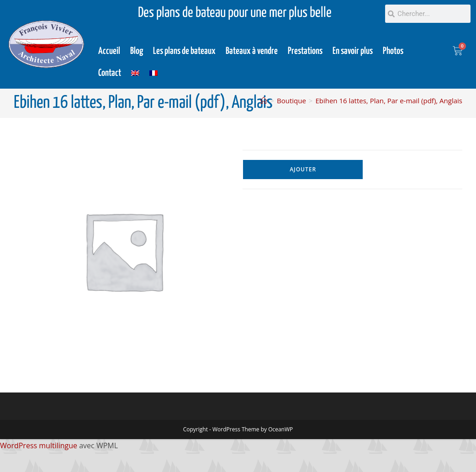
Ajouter (303, 169)
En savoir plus (353, 51)
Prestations (305, 51)
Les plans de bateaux (184, 51)
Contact (110, 73)
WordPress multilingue (39, 445)
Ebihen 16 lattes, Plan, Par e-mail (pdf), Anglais (389, 101)
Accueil (109, 51)
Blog (137, 51)
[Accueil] (264, 101)
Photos (393, 51)
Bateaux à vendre (252, 51)
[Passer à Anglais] (135, 73)
